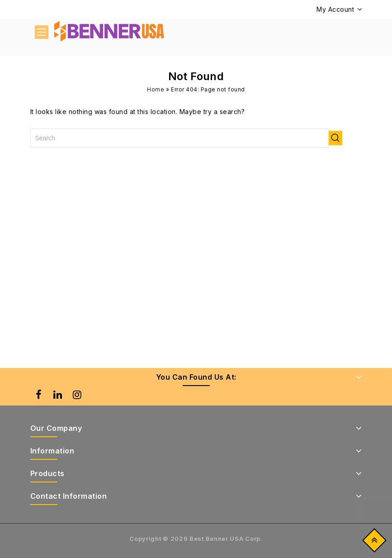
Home (156, 89)
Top (372, 542)
